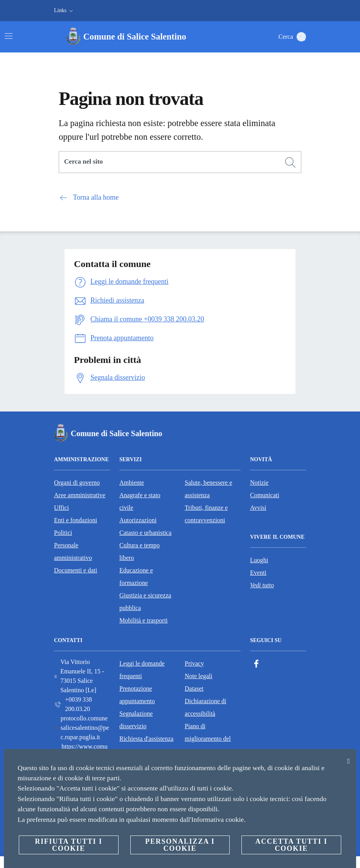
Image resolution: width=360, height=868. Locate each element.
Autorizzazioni (138, 520)
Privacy (194, 663)
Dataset (194, 688)
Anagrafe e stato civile (140, 501)
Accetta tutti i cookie (291, 845)
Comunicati (265, 495)
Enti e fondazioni (76, 520)
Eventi (258, 573)
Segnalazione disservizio (136, 720)
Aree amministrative (80, 495)
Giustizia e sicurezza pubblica (145, 602)
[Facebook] (256, 664)
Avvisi (258, 508)
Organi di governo (77, 483)
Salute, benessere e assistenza (208, 489)
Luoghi (259, 560)
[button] (64, 11)
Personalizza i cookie (180, 845)
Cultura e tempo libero (139, 551)
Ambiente (132, 483)
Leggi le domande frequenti (142, 670)
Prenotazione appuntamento (137, 695)
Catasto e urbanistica (145, 533)
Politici (63, 533)
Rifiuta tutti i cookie (68, 845)
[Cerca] (301, 37)
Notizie (259, 483)
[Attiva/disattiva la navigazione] (9, 36)
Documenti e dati (76, 570)
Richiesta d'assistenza (146, 739)
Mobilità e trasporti (144, 620)
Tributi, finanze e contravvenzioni (206, 514)
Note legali (199, 676)
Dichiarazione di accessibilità (205, 707)
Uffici (61, 508)
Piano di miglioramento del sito (208, 739)
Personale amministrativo (73, 551)
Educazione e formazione (136, 577)
